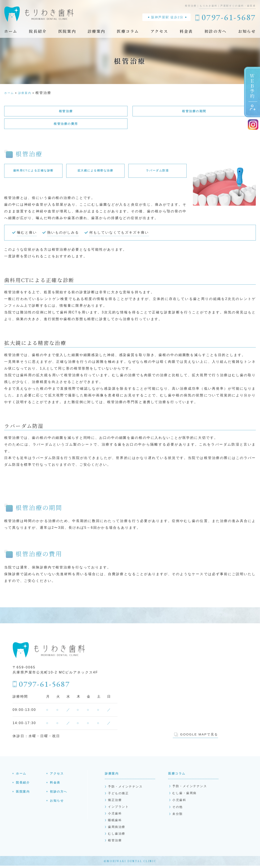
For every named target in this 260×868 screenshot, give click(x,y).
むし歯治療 (117, 836)
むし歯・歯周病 (185, 795)
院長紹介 (38, 31)
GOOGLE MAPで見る (196, 736)
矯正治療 (115, 802)
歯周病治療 (117, 829)
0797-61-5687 (45, 686)
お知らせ (247, 31)
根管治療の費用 (66, 125)
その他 (178, 809)
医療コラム (128, 31)
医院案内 (67, 31)
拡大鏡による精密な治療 (96, 172)
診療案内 (97, 31)
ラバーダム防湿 (157, 172)
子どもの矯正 (119, 796)
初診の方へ (216, 31)
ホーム (11, 31)
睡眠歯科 (115, 822)
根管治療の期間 (194, 111)
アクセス (159, 31)
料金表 (186, 31)
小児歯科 (115, 816)
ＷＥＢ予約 (252, 92)
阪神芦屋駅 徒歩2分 (167, 17)
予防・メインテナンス (126, 789)
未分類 (178, 816)
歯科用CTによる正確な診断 (33, 172)
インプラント (119, 809)
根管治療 (66, 111)
